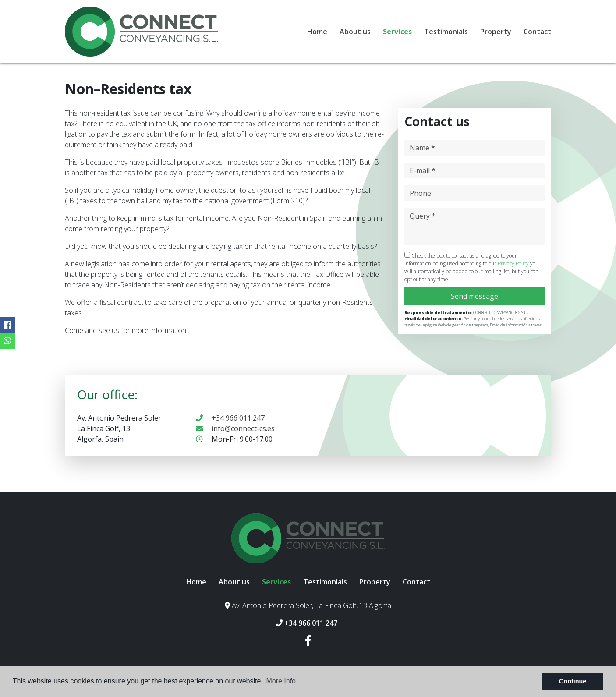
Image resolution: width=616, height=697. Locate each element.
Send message (474, 296)
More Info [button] (281, 681)
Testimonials (446, 32)
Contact (537, 32)
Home (317, 32)
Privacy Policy (514, 264)
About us (355, 32)
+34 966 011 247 (230, 418)
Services (397, 32)
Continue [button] (573, 681)
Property (496, 32)
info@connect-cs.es (235, 428)
